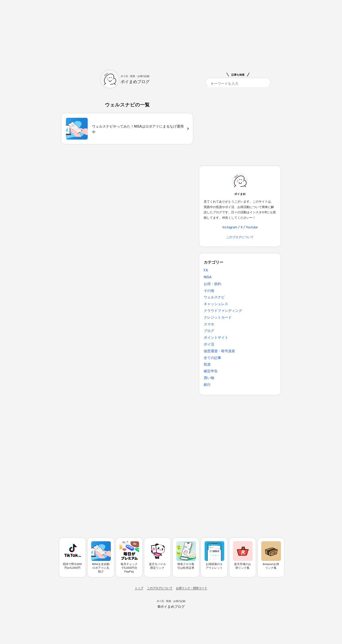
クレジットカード (218, 317)
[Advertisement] (171, 31)
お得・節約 (212, 284)
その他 (209, 291)
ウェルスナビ (214, 297)
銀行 (207, 385)
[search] (238, 84)
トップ (139, 588)
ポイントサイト (216, 337)
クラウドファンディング (223, 311)
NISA (208, 277)
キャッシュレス (216, 304)
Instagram (230, 227)
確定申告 (211, 371)
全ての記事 (212, 358)
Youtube (252, 227)
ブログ (209, 331)
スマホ (209, 324)
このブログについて (240, 237)
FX (206, 270)
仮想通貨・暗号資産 (219, 351)
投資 (207, 364)
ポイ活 (209, 344)
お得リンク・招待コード (192, 588)
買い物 (209, 378)
